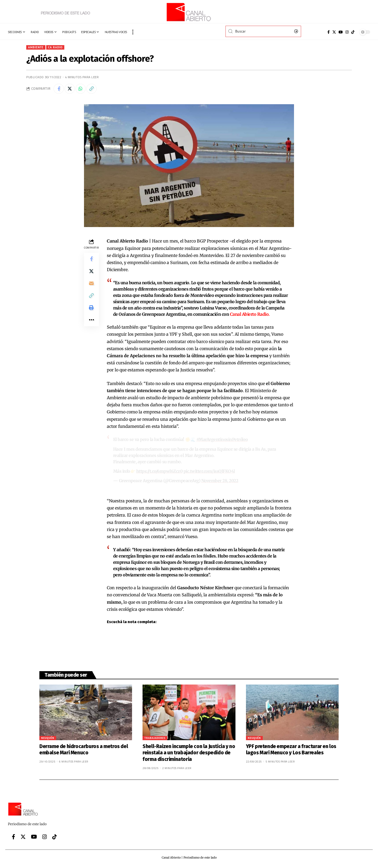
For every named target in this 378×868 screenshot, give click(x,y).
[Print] (91, 310)
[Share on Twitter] (70, 89)
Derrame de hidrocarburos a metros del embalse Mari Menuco (84, 749)
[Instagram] (347, 32)
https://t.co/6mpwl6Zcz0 (160, 471)
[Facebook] (329, 32)
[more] (133, 32)
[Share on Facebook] (59, 89)
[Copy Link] (93, 89)
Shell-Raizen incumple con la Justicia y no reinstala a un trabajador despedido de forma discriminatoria (189, 753)
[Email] (91, 285)
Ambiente (36, 47)
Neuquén (48, 738)
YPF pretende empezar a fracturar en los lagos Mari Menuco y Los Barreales (291, 749)
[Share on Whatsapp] (81, 89)
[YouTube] (341, 32)
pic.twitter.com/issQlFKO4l (211, 471)
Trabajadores (155, 738)
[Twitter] (334, 32)
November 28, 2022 (220, 481)
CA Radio (56, 47)
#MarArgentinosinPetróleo (223, 440)
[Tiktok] (353, 32)
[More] (91, 323)
